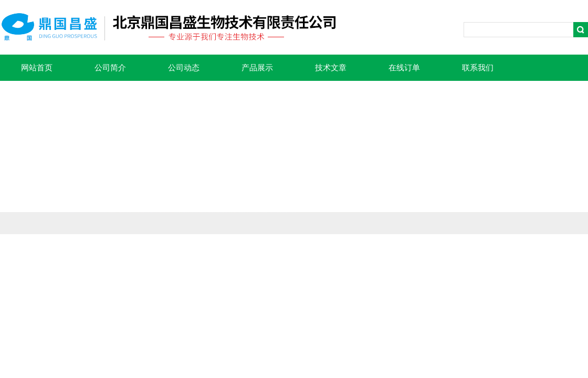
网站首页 (37, 68)
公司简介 (110, 68)
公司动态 (184, 68)
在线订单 (404, 68)
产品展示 (257, 68)
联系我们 (478, 68)
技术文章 (331, 68)
